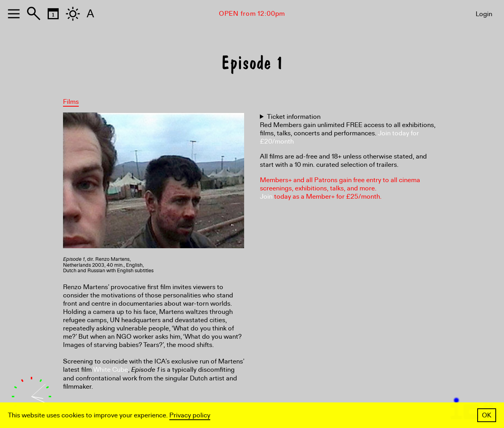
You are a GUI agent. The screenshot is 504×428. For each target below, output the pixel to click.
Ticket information (294, 117)
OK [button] (487, 415)
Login (484, 14)
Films (71, 102)
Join (266, 196)
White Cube (111, 370)
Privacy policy (190, 415)
